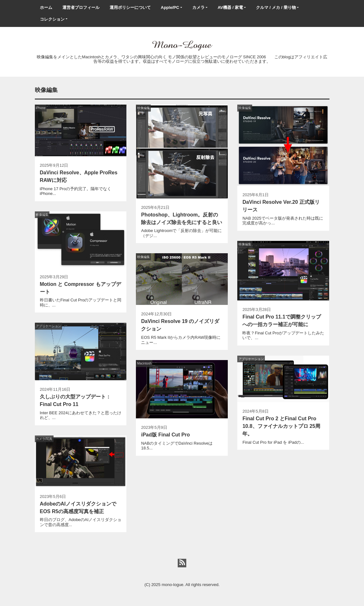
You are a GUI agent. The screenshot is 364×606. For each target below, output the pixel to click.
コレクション (52, 19)
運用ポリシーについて (130, 7)
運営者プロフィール (81, 7)
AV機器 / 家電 (230, 7)
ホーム (46, 7)
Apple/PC (170, 7)
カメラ (198, 7)
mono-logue (172, 585)
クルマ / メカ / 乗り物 (276, 7)
